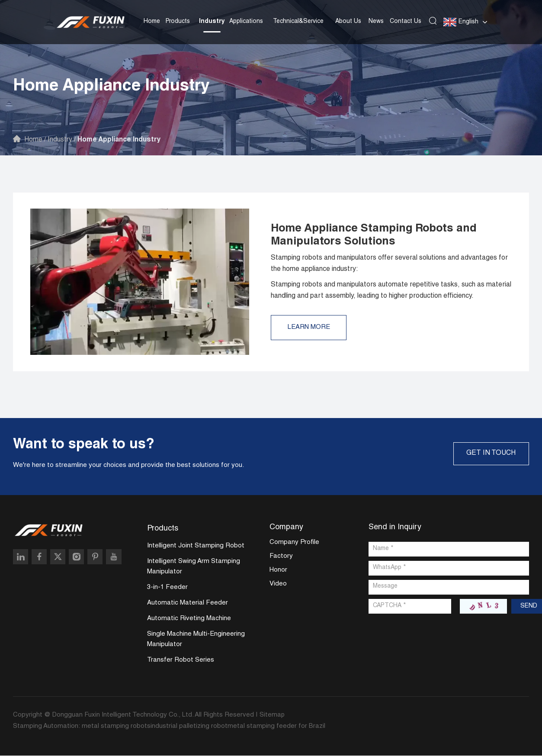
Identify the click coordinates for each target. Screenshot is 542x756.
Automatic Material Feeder (188, 603)
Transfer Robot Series (181, 661)
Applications (246, 21)
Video (278, 584)
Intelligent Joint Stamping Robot (196, 546)
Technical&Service (298, 21)
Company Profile (294, 543)
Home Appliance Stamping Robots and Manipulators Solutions (377, 235)
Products (178, 21)
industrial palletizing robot (189, 727)
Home (152, 21)
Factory (281, 557)
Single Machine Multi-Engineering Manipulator (196, 640)
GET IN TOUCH (490, 454)
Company (286, 528)
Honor (278, 571)
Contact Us (406, 21)
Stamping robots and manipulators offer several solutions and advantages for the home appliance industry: (389, 264)
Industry (212, 21)
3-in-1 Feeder (167, 588)
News (376, 21)
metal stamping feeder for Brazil (276, 727)
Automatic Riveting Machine (189, 619)
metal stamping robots (116, 727)
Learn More (310, 327)
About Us (348, 21)
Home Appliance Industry (122, 140)
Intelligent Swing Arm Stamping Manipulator (194, 567)
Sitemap (272, 716)
